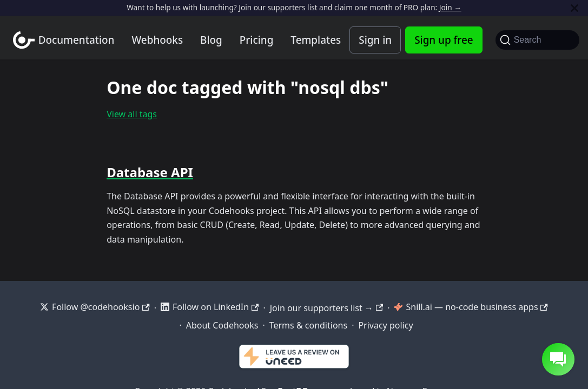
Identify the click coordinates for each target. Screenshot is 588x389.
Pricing (257, 40)
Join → (450, 7)
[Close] (574, 8)
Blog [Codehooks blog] (211, 40)
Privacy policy (385, 325)
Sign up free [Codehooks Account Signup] (444, 40)
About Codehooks (222, 325)
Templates (316, 40)
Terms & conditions (308, 325)
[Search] (537, 40)
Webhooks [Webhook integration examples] (157, 40)
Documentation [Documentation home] (77, 40)
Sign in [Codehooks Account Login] (375, 40)
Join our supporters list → (326, 308)
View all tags (132, 114)
